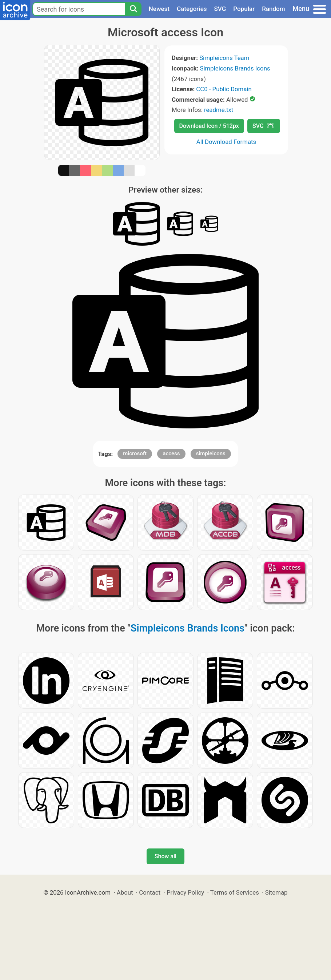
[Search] (133, 9)
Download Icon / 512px (209, 126)
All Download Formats (226, 142)
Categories (192, 9)
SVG (220, 9)
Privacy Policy (185, 892)
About (125, 892)
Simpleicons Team (224, 58)
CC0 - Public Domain (224, 89)
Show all (165, 856)
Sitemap (276, 892)
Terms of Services (235, 892)
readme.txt (219, 110)
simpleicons (211, 453)
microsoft (135, 453)
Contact (150, 892)
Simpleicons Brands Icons (235, 68)
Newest (159, 9)
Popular (244, 9)
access (171, 453)
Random (273, 9)
